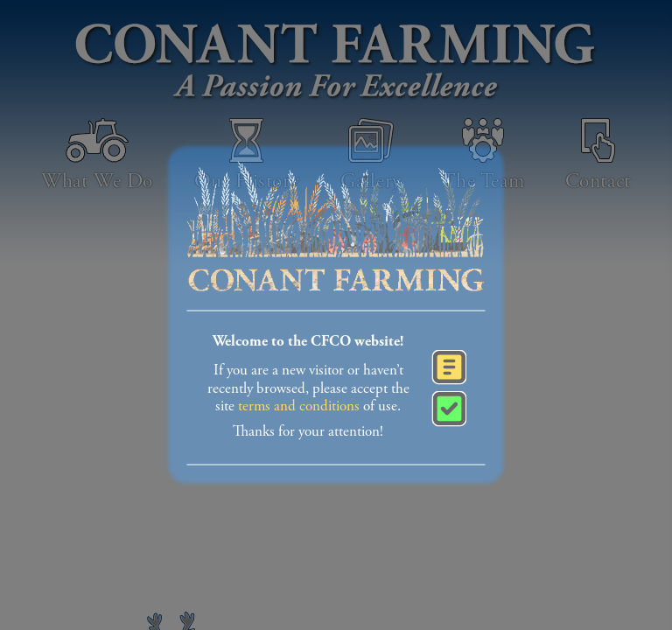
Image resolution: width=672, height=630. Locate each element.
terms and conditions (299, 406)
